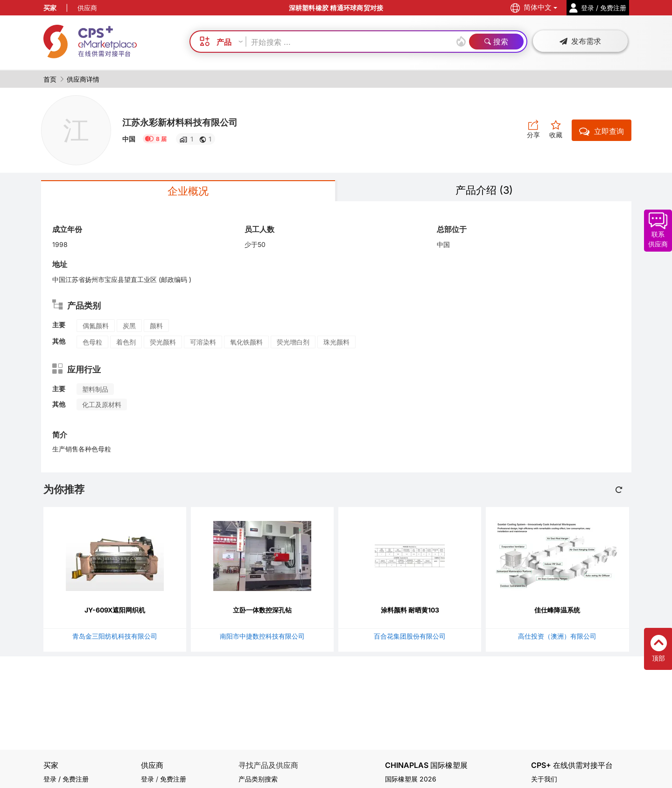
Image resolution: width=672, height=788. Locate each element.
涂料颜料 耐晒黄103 (410, 611)
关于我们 (544, 779)
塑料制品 (95, 390)
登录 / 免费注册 (66, 779)
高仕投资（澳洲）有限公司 (557, 637)
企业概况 (188, 192)
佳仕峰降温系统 (557, 611)
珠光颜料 (336, 343)
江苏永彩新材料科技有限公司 (189, 122)
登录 (147, 779)
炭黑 (129, 327)
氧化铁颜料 (246, 343)
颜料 (156, 327)
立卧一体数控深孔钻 (262, 611)
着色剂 (126, 343)
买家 (50, 8)
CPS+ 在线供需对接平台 (572, 765)
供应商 (87, 8)
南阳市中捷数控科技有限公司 (262, 637)
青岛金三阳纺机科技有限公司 (115, 637)
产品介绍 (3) (484, 191)
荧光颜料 (163, 343)
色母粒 (92, 343)
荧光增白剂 (293, 343)
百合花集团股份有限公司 (410, 637)
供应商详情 (83, 79)
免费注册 (173, 779)
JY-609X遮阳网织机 (115, 611)
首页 (50, 79)
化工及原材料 (102, 406)
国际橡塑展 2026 (411, 779)
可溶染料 (203, 343)
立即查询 (602, 131)
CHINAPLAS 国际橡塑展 (426, 765)
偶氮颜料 (96, 327)
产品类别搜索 (258, 779)
